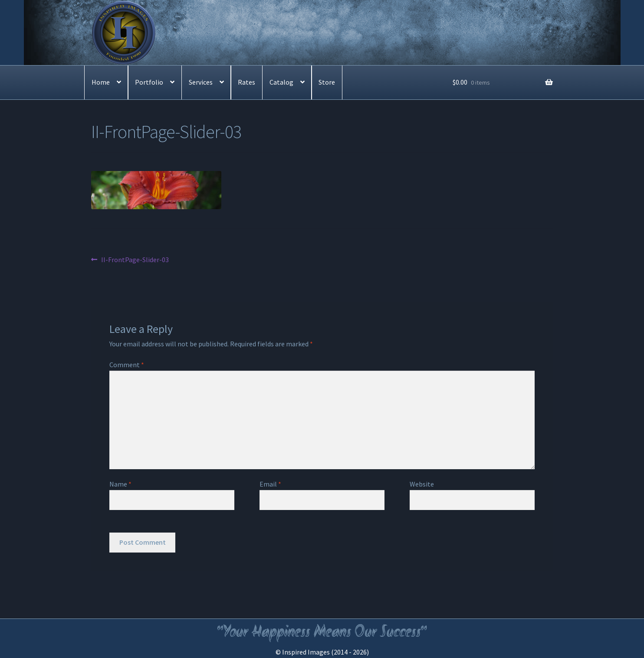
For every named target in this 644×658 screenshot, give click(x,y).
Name (120, 484)
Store (327, 82)
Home (101, 82)
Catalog (281, 82)
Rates (246, 82)
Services (201, 82)
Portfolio (149, 82)
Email (270, 484)
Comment (127, 365)
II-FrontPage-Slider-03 (135, 260)
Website (422, 484)
